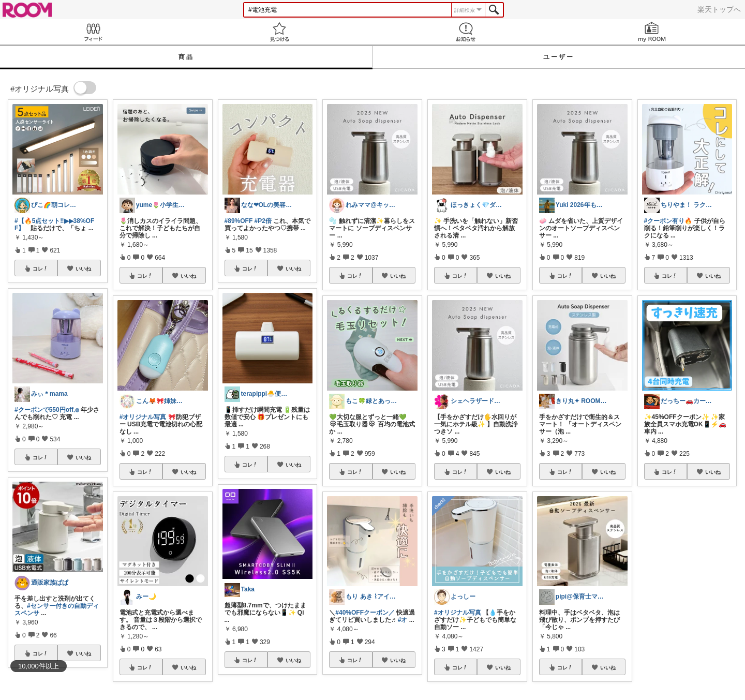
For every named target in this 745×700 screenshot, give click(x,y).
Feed (93, 32)
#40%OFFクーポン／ (365, 613)
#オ (403, 620)
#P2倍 (263, 221)
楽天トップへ (719, 9)
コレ (40, 269)
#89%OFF (239, 221)
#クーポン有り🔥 (668, 221)
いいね (83, 269)
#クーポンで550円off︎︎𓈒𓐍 (47, 410)
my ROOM (652, 32)
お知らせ (466, 32)
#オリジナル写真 (143, 417)
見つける (279, 32)
